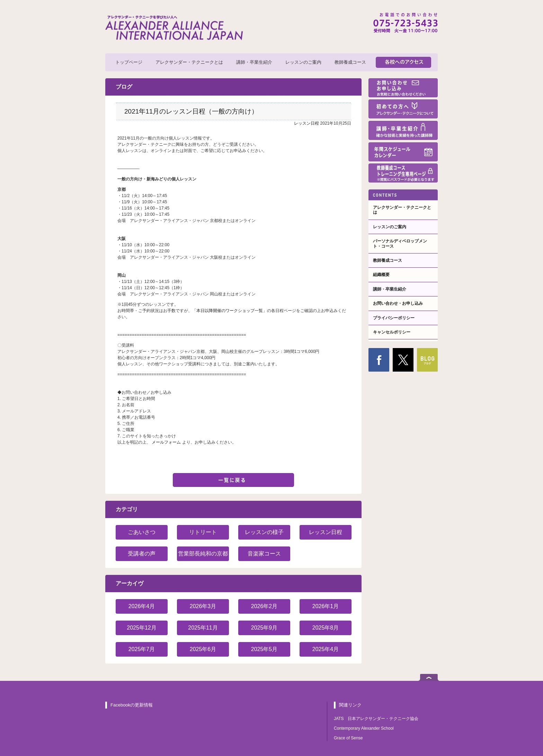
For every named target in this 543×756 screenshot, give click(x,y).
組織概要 (381, 275)
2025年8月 (326, 628)
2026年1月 (326, 606)
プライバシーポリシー (394, 318)
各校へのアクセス (403, 62)
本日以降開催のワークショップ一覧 (230, 311)
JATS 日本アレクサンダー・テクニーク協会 (376, 719)
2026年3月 (203, 606)
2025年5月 (264, 649)
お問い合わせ (403, 88)
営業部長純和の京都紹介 (203, 556)
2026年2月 (264, 606)
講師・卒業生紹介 (254, 62)
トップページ (129, 62)
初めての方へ (403, 109)
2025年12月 (141, 628)
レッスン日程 (306, 123)
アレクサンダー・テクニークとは (189, 62)
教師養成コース (350, 62)
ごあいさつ (142, 532)
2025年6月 (203, 649)
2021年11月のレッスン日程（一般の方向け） (191, 111)
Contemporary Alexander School (364, 728)
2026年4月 (142, 606)
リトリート (203, 532)
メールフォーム (167, 442)
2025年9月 (264, 628)
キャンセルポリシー (392, 332)
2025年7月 (142, 649)
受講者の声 (142, 554)
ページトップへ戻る (429, 677)
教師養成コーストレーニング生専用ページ (403, 173)
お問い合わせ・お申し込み (398, 303)
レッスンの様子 (264, 532)
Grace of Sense (348, 738)
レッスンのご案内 (303, 62)
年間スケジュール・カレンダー (403, 152)
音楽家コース (264, 554)
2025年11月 (203, 628)
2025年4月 (326, 649)
